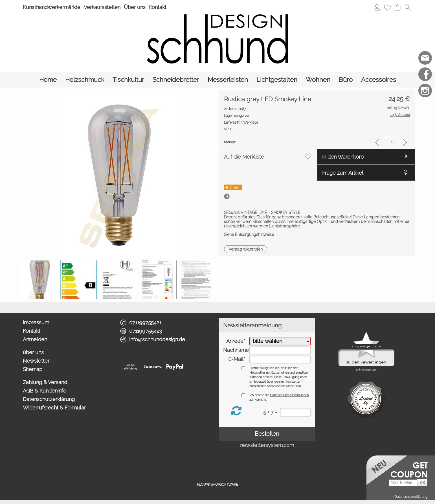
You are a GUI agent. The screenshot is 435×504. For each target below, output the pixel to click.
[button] (408, 7)
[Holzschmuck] (85, 80)
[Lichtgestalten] (277, 80)
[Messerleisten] (228, 80)
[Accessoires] (379, 80)
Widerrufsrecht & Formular (54, 408)
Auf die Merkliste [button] (244, 157)
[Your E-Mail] (403, 483)
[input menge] (392, 142)
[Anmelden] (377, 7)
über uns (33, 352)
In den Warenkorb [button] (343, 157)
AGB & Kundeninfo (45, 391)
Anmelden (35, 339)
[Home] (48, 80)
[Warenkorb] (397, 7)
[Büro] (346, 80)
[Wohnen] (318, 80)
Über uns (135, 7)
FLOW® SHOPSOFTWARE (217, 485)
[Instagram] (425, 91)
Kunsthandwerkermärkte (52, 7)
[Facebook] (425, 74)
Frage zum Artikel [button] (343, 173)
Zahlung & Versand (45, 382)
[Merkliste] (387, 7)
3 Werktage (241, 122)
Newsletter (36, 361)
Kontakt (158, 7)
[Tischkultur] (128, 80)
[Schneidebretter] (176, 80)
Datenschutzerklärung (49, 399)
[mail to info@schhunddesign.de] (425, 58)
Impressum (36, 322)
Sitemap (33, 369)
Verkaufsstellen (102, 7)
